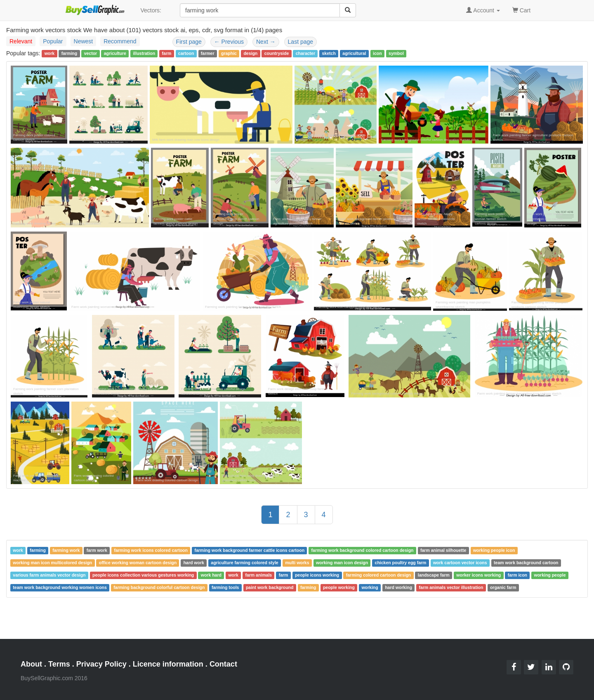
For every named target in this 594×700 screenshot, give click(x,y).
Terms (59, 664)
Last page (301, 42)
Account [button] (483, 10)
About (31, 664)
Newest (84, 41)
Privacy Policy (101, 664)
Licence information (168, 664)
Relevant (21, 41)
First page (189, 42)
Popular (53, 41)
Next (266, 42)
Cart (521, 10)
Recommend (120, 41)
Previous (229, 42)
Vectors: (151, 10)
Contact (223, 664)
